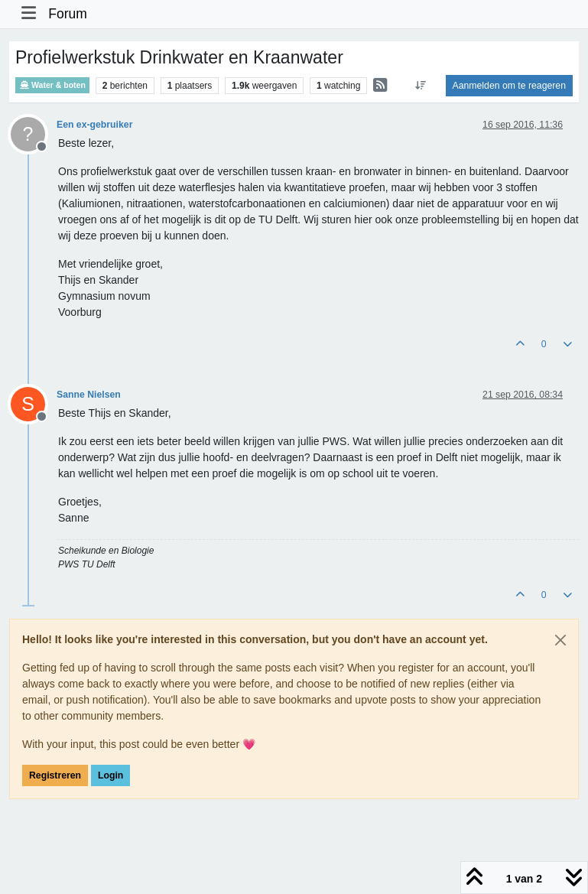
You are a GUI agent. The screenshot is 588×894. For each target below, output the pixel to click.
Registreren (55, 775)
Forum (68, 14)
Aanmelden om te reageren (509, 86)
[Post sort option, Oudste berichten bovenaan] (420, 86)
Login (110, 775)
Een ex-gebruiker (94, 125)
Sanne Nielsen (89, 395)
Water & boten (52, 85)
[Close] (560, 640)
